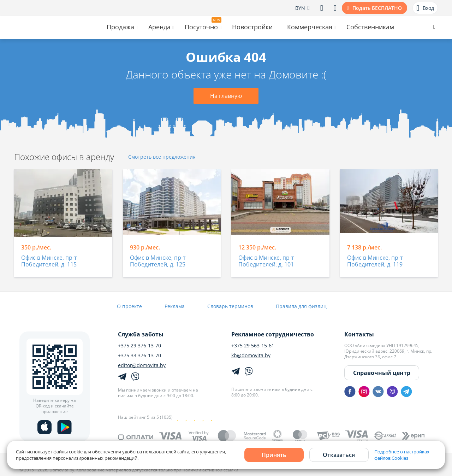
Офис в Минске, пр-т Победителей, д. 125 (158, 261)
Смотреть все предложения (162, 157)
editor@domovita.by (142, 365)
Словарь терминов (230, 306)
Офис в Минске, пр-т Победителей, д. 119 (375, 261)
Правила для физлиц (301, 306)
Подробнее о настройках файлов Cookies (402, 455)
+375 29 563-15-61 (253, 346)
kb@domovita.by (251, 355)
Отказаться (339, 455)
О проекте (129, 306)
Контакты (359, 334)
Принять (274, 455)
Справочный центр (382, 373)
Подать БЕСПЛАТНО (377, 8)
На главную (226, 96)
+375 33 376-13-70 (139, 355)
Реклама (175, 306)
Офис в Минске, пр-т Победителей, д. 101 (266, 261)
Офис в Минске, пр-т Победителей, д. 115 (49, 261)
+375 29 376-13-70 (139, 346)
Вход (425, 8)
